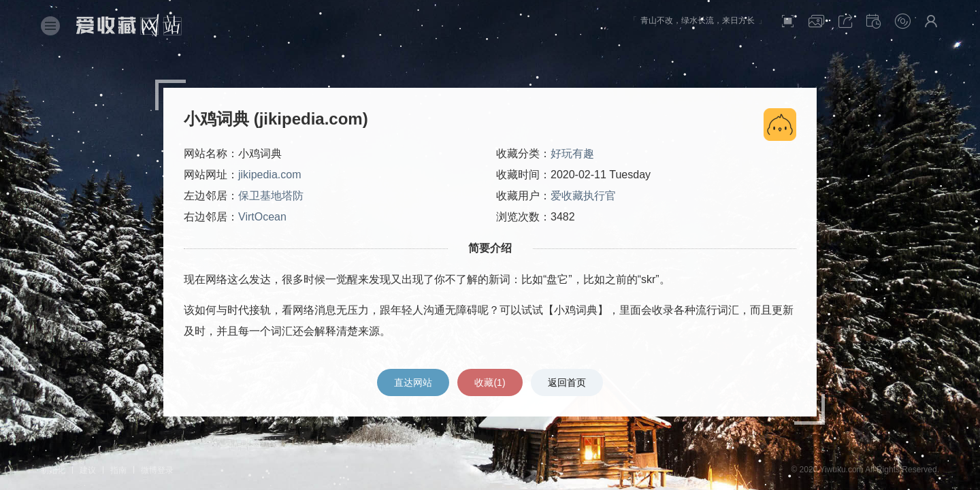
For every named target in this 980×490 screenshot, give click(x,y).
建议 (88, 470)
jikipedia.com (269, 175)
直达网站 (413, 382)
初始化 (53, 470)
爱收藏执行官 (583, 196)
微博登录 (157, 470)
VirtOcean (262, 217)
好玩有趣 (572, 153)
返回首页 (567, 382)
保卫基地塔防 (271, 196)
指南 (118, 470)
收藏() (490, 382)
